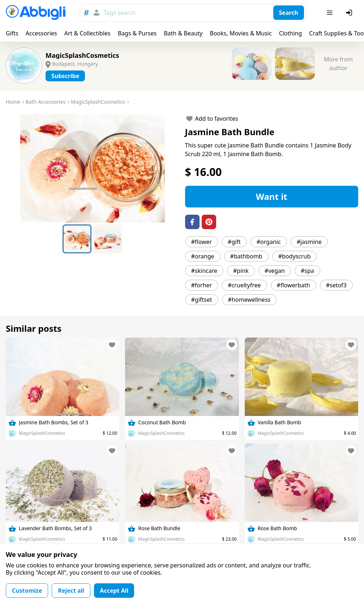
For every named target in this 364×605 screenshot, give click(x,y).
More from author (338, 64)
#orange (203, 256)
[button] (93, 168)
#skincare (204, 271)
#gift (234, 242)
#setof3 (336, 285)
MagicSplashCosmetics (82, 55)
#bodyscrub (295, 256)
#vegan (275, 271)
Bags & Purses (137, 33)
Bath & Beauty (183, 33)
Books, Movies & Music (241, 33)
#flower (202, 242)
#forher (202, 285)
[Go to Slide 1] (77, 239)
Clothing (290, 33)
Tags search (120, 13)
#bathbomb (246, 256)
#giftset (202, 300)
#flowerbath (294, 285)
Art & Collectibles (87, 33)
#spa (307, 271)
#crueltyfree (244, 285)
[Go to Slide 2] (108, 239)
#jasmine (309, 242)
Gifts (12, 33)
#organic (269, 242)
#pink (241, 271)
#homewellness (249, 300)
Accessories (41, 33)
